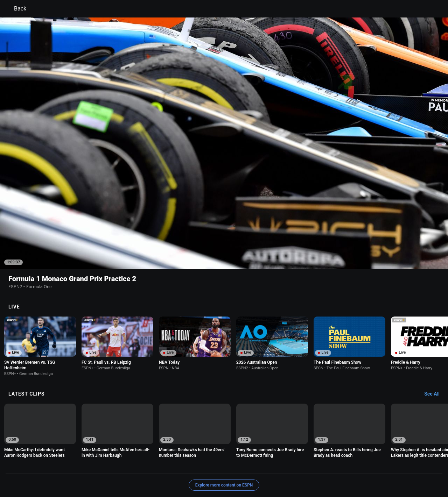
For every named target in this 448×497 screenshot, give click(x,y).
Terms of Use (53, 464)
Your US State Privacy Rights (135, 464)
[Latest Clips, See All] (435, 349)
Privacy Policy (86, 464)
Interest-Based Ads (258, 464)
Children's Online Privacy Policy (202, 464)
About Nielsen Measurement (311, 464)
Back (16, 9)
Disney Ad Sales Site (60, 470)
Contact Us (404, 464)
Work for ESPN (101, 470)
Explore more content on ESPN (224, 440)
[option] (40, 301)
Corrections (133, 470)
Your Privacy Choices (366, 464)
